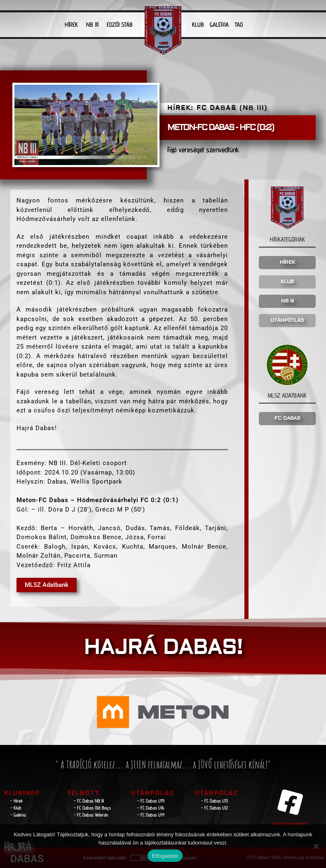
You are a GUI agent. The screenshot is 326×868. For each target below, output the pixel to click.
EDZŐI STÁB (120, 24)
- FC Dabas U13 (215, 801)
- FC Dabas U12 (215, 808)
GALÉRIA (219, 24)
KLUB (198, 24)
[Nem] (316, 846)
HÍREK (71, 24)
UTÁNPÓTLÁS (287, 320)
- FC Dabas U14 (151, 815)
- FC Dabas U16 (151, 808)
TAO (239, 24)
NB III (92, 24)
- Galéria (18, 815)
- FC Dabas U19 (151, 801)
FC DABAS (287, 418)
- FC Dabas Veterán (91, 815)
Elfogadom (165, 856)
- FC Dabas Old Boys (92, 808)
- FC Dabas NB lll (89, 801)
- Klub (16, 808)
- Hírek (17, 801)
